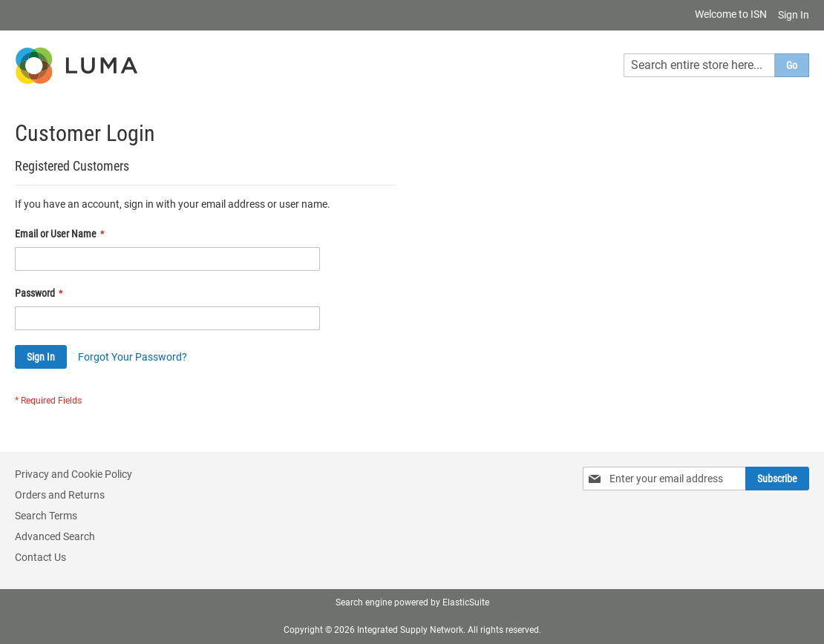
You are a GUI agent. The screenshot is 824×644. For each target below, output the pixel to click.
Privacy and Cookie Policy (73, 474)
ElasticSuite (466, 602)
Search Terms (46, 516)
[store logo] (78, 66)
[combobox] (716, 65)
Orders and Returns (60, 495)
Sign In (794, 15)
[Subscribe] (777, 479)
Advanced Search (55, 536)
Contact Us (40, 557)
